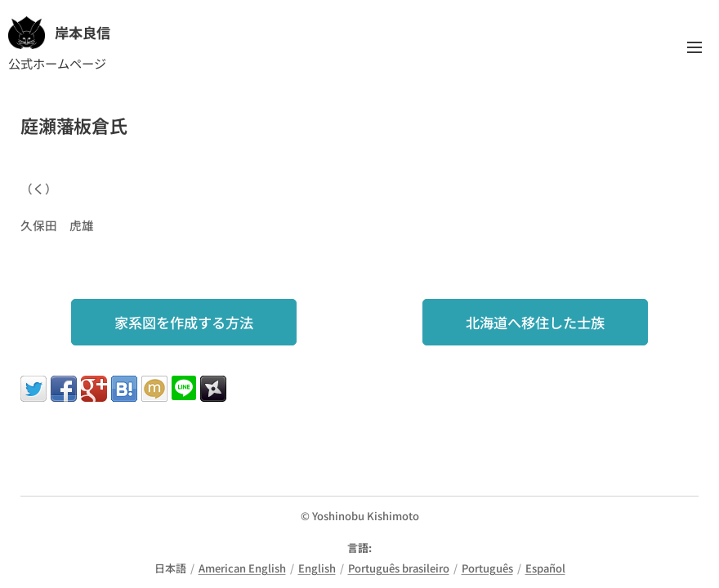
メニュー (694, 47)
